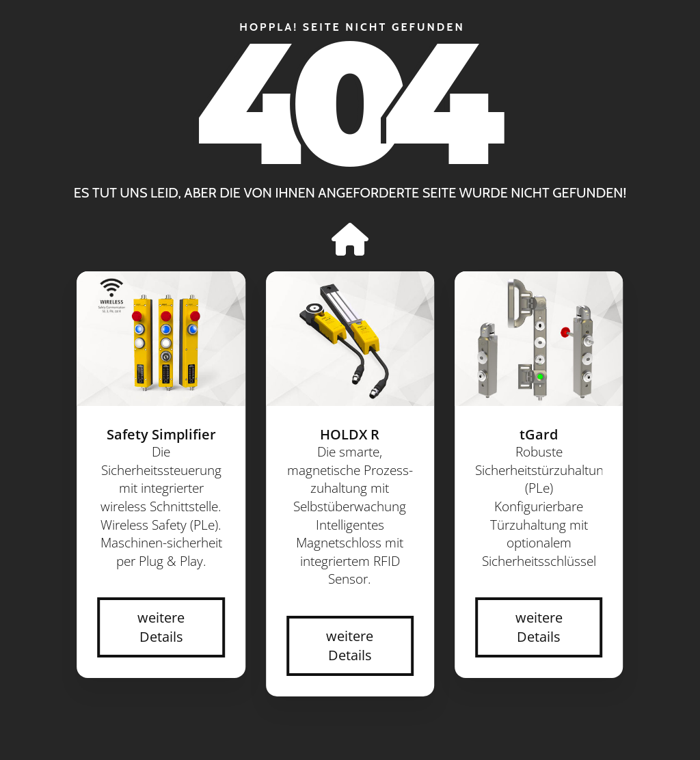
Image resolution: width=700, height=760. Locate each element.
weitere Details (161, 627)
